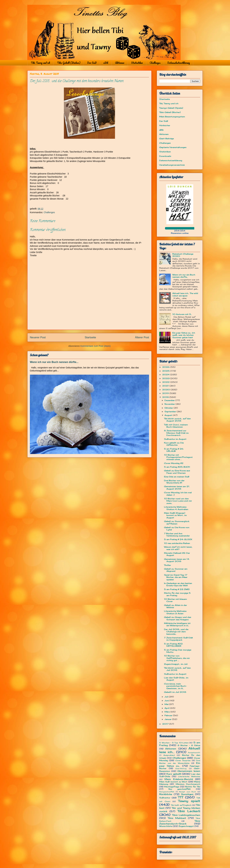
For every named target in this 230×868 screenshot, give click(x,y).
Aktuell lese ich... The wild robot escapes (185, 294)
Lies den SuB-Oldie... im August (176, 679)
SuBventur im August (175, 439)
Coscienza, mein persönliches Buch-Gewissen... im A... (175, 686)
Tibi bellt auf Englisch (181, 805)
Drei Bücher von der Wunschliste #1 (174, 482)
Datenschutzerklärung (179, 63)
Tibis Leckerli (189, 811)
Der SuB (92, 63)
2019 (166, 393)
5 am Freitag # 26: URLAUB (174, 450)
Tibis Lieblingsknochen (186, 815)
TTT (181, 797)
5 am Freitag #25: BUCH (177, 467)
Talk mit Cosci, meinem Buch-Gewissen (176, 426)
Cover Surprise (183, 760)
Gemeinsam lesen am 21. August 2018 (177, 488)
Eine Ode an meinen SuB (177, 477)
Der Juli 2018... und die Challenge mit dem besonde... (176, 632)
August (169, 415)
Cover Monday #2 (174, 463)
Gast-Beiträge (167, 139)
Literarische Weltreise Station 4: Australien (176, 508)
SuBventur (165, 798)
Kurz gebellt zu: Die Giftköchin (174, 444)
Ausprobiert (169, 755)
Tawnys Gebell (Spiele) (171, 108)
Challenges (155, 63)
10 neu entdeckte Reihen (177, 543)
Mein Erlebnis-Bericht (179, 779)
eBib (106, 63)
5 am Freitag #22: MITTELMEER (173, 645)
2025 (166, 371)
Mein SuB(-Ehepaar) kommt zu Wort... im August (175, 515)
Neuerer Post (38, 337)
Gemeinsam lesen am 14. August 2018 (177, 560)
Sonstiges (187, 794)
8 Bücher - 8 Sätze (189, 745)
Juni (167, 701)
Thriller (167, 565)
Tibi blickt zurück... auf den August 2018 (177, 420)
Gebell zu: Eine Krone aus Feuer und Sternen (177, 472)
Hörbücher (165, 125)
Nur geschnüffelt (180, 789)
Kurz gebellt (174, 774)
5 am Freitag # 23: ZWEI (177, 589)
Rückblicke (166, 794)
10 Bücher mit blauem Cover (175, 600)
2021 (166, 386)
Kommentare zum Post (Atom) (96, 346)
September (171, 412)
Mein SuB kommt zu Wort (173, 782)
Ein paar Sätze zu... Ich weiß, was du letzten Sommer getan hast (184, 335)
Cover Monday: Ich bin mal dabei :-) (178, 494)
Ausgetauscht (194, 753)
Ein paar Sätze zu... (180, 764)
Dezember (170, 400)
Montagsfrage (172, 787)
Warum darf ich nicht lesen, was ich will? (178, 548)
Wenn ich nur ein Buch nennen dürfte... (54, 362)
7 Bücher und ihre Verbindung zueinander (177, 535)
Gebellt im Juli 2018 (175, 692)
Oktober (169, 408)
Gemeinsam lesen (189, 771)
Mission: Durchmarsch (188, 784)
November (170, 404)
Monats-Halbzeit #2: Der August (177, 554)
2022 (166, 382)
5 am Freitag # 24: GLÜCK (178, 539)
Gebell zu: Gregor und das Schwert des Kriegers (178, 618)
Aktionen (120, 63)
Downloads (165, 156)
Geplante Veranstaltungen (173, 147)
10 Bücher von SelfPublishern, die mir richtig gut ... (177, 658)
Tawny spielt (189, 801)
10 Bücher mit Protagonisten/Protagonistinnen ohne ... (178, 457)
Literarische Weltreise (189, 776)
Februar (169, 715)
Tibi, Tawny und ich (40, 63)
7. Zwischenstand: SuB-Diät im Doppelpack (178, 639)
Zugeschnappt (186, 826)
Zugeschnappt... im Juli (176, 664)
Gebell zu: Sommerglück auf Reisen (177, 522)
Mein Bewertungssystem (172, 117)
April (167, 708)
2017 (166, 724)
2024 (166, 375)
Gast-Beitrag (181, 769)
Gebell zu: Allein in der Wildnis (175, 606)
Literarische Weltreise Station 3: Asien (175, 612)
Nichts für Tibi (193, 787)
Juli (167, 697)
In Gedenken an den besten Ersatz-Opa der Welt (178, 584)
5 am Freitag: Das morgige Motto (178, 651)
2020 (166, 390)
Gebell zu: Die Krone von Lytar (177, 528)
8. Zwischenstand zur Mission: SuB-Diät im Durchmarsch (176, 433)
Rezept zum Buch (188, 792)
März (167, 712)
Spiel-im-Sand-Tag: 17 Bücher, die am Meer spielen (176, 577)
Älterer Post (142, 337)
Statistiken (137, 63)
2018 (166, 397)
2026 (166, 367)
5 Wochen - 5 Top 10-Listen (174, 743)
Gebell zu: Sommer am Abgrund (176, 570)
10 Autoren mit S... (182, 314)
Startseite (90, 337)
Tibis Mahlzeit (177, 818)
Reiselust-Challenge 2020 (183, 255)
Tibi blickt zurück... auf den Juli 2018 (177, 669)
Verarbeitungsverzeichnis (172, 165)
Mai (167, 704)
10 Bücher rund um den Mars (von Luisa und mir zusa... (178, 501)
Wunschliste (166, 826)
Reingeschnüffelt (167, 792)
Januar (168, 719)
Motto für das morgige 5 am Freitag (177, 594)
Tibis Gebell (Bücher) (69, 63)
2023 (166, 378)
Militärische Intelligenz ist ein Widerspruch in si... (177, 624)
